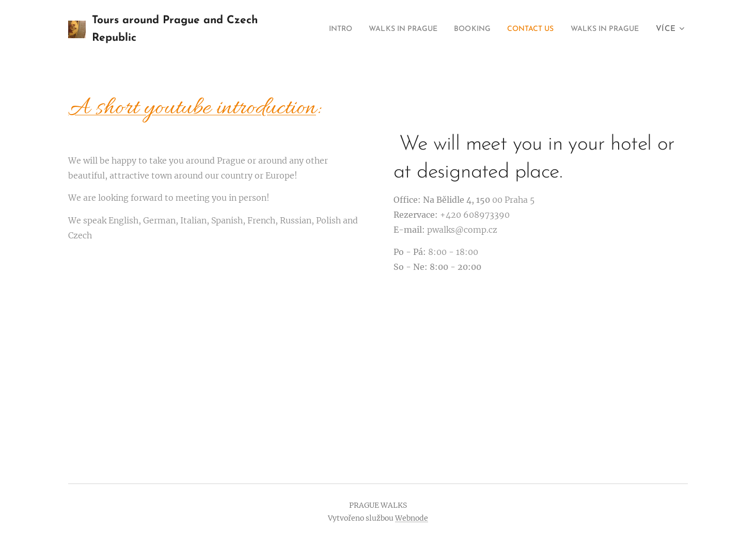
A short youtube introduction (192, 109)
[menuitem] (404, 29)
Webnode (412, 518)
